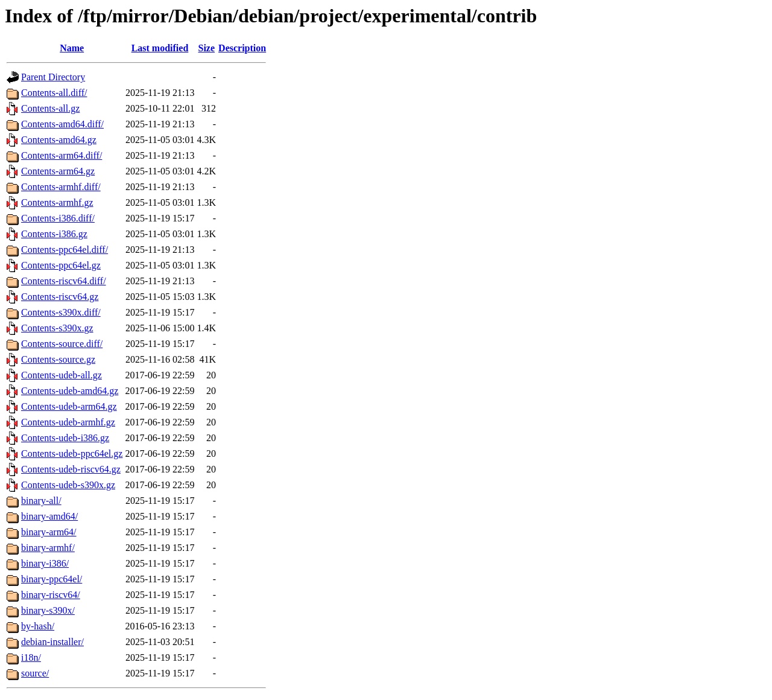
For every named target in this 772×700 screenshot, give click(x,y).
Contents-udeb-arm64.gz (69, 406)
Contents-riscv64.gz (60, 297)
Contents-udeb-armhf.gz (68, 422)
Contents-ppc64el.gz (61, 265)
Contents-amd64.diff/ (62, 124)
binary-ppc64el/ (52, 579)
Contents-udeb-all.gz (62, 375)
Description (242, 48)
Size (207, 48)
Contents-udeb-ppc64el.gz (72, 453)
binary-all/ (41, 501)
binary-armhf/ (48, 548)
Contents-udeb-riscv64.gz (71, 469)
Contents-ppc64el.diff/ (65, 250)
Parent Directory (53, 77)
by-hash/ (38, 626)
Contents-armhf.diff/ (61, 187)
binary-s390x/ (48, 610)
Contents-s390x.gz (57, 328)
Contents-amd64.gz (59, 140)
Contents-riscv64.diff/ (64, 281)
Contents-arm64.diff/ (62, 155)
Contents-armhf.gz (57, 202)
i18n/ (31, 657)
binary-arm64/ (49, 532)
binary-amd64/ (49, 516)
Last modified (160, 48)
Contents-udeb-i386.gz (65, 438)
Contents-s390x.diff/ (61, 312)
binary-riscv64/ (51, 595)
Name (72, 48)
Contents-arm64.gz (58, 171)
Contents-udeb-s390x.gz (68, 485)
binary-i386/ (45, 563)
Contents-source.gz (58, 359)
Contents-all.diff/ (54, 93)
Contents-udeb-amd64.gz (70, 391)
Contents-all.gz (50, 108)
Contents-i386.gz (54, 234)
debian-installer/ (52, 642)
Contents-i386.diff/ (58, 218)
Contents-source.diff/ (62, 344)
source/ (35, 673)
